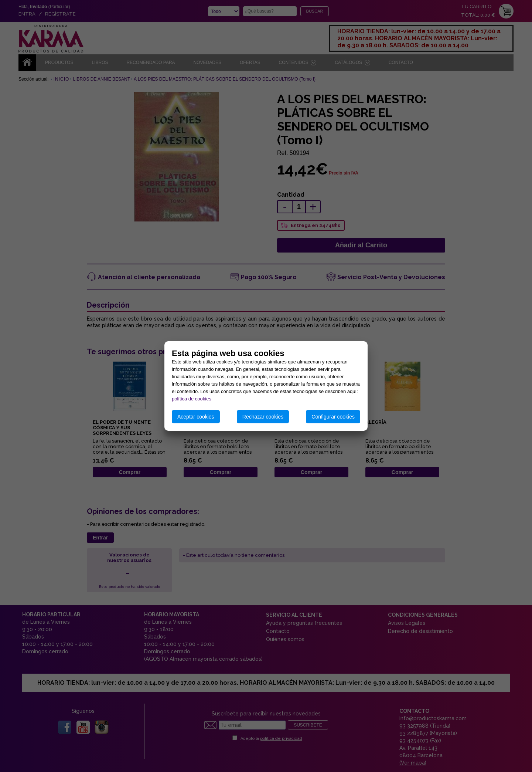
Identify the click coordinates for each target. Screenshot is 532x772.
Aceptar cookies (196, 417)
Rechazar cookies (263, 417)
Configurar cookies (333, 417)
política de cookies (192, 399)
